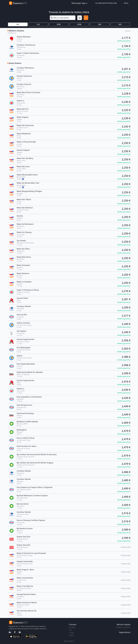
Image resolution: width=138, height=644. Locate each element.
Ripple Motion (125, 632)
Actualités (72, 627)
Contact (72, 633)
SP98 (79, 24)
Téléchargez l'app (80, 3)
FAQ (70, 630)
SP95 (59, 24)
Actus (126, 3)
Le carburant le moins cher (106, 3)
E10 (38, 24)
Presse (71, 635)
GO (18, 24)
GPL (120, 24)
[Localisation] (80, 18)
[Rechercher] (86, 18)
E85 (100, 24)
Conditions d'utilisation (123, 627)
